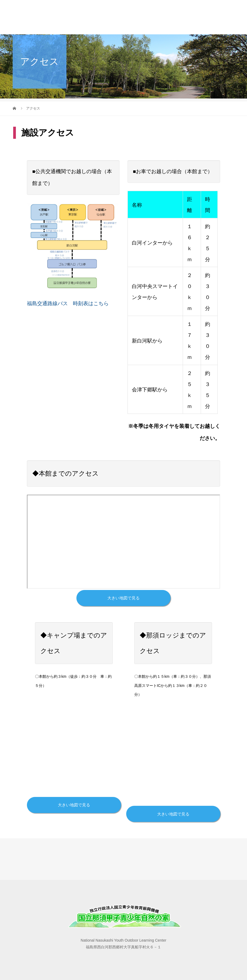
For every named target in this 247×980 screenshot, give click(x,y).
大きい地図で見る (123, 598)
